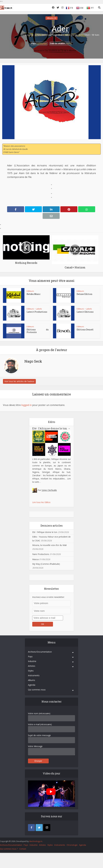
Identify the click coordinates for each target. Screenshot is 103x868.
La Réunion (42, 43)
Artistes (32, 666)
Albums (32, 680)
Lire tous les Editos (41, 502)
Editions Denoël (85, 330)
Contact (23, 849)
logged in (26, 405)
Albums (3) (51, 18)
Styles (31, 671)
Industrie (32, 661)
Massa (35, 559)
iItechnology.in (36, 841)
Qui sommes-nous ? (9, 849)
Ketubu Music (34, 294)
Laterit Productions (37, 312)
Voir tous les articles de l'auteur (19, 381)
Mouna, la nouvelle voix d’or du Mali (49, 545)
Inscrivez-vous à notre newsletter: (48, 597)
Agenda (32, 685)
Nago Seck (57, 35)
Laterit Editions (85, 312)
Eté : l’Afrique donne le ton (51, 428)
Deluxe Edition (85, 294)
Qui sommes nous (37, 690)
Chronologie (72, 845)
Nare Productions (41, 554)
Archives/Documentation (40, 652)
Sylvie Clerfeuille (49, 490)
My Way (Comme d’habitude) (46, 564)
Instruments (34, 675)
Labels (39, 309)
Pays (30, 656)
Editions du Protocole (38, 331)
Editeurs (30, 291)
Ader (60, 28)
